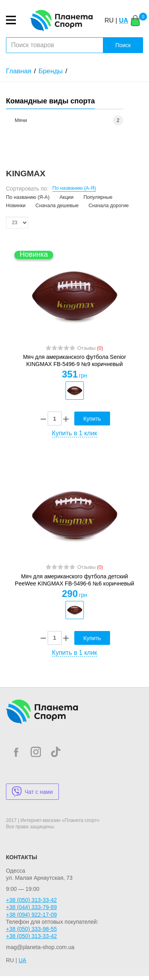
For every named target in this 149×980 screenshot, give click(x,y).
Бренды (51, 71)
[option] (74, 391)
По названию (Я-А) (28, 197)
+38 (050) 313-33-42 (31, 900)
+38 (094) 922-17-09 (31, 915)
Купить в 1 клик (75, 433)
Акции (67, 197)
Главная (19, 71)
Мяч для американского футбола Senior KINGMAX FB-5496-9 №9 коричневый (74, 360)
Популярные (98, 197)
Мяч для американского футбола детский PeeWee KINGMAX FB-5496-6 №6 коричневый (74, 580)
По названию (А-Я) (74, 188)
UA (123, 20)
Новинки (16, 206)
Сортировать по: (27, 189)
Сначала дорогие (109, 206)
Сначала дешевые (57, 206)
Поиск (123, 45)
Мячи (21, 120)
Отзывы (90, 348)
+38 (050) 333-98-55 (31, 929)
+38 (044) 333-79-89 (31, 907)
